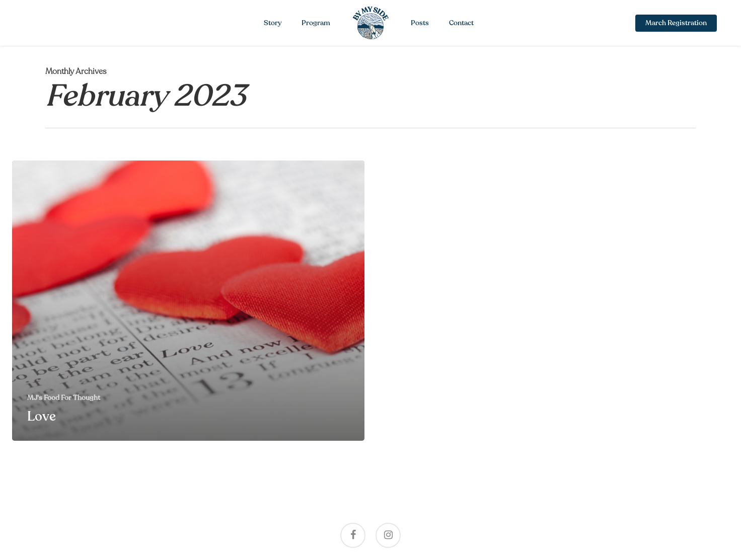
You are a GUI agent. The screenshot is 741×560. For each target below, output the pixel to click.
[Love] (188, 301)
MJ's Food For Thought (64, 398)
